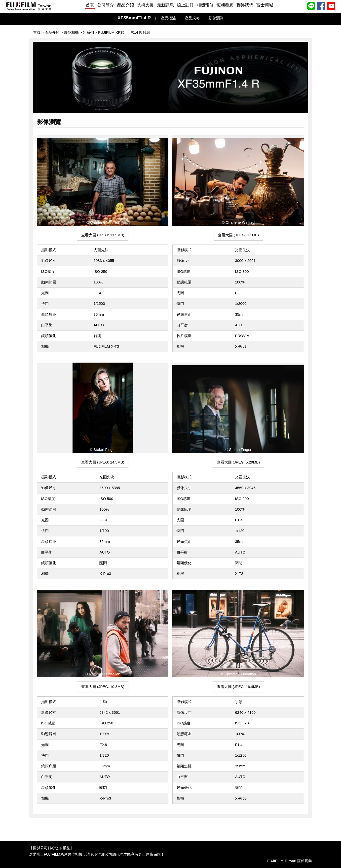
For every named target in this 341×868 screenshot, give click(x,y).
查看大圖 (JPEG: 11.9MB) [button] (103, 235)
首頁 (90, 5)
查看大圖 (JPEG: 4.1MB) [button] (238, 235)
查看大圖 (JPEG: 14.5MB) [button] (103, 462)
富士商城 (265, 5)
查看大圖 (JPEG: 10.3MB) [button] (103, 687)
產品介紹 (125, 5)
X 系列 (88, 32)
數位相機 (71, 32)
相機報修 (205, 5)
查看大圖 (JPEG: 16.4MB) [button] (238, 687)
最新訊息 (165, 5)
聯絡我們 (245, 5)
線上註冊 (185, 5)
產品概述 (168, 18)
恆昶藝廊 (225, 5)
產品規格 (192, 18)
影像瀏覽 (216, 18)
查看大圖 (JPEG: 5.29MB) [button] (238, 462)
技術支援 (145, 5)
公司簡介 (106, 5)
